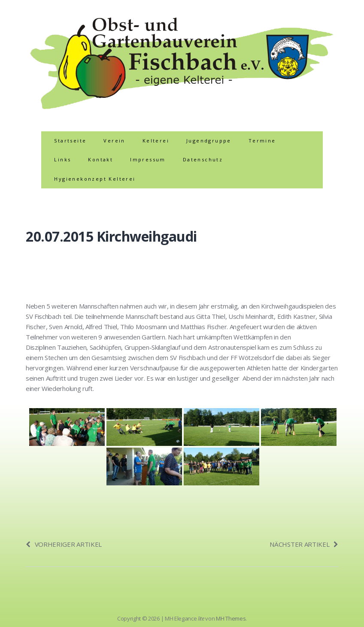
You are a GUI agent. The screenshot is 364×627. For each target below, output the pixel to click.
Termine (262, 141)
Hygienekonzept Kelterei (95, 179)
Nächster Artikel (304, 544)
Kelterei (156, 141)
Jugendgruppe (209, 141)
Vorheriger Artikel (64, 544)
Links (62, 159)
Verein (114, 141)
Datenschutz (203, 159)
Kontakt (100, 159)
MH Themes (231, 618)
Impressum (148, 159)
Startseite (70, 141)
